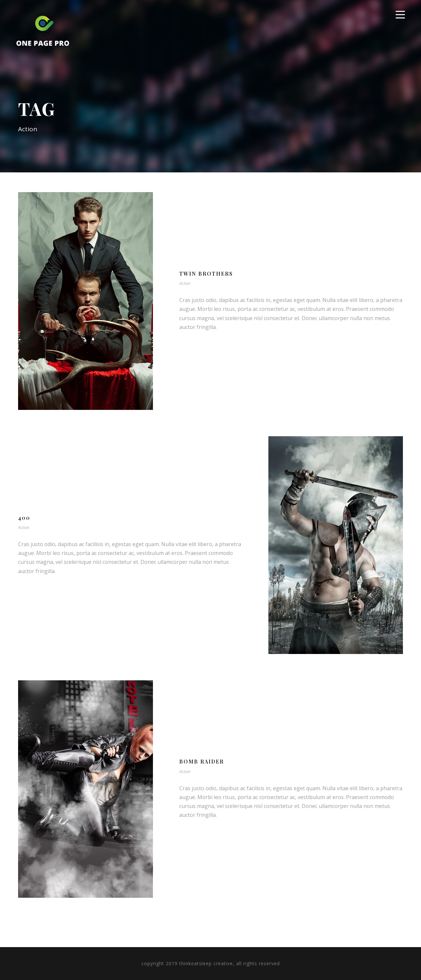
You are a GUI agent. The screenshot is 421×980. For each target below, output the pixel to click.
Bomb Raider (202, 761)
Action (185, 283)
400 (24, 518)
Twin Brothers (206, 274)
